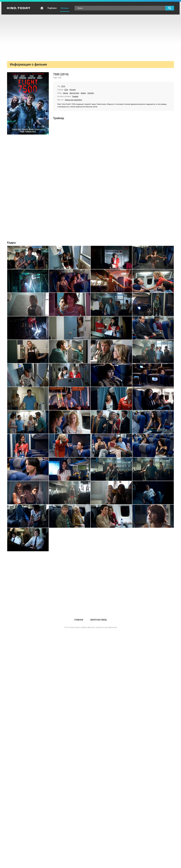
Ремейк (75, 96)
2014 (63, 86)
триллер (90, 93)
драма (83, 93)
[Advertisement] (90, 36)
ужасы (66, 93)
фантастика (74, 93)
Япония (73, 90)
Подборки (52, 8)
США (66, 90)
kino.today (70, 627)
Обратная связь (98, 620)
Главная (42, 8)
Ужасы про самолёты (73, 100)
